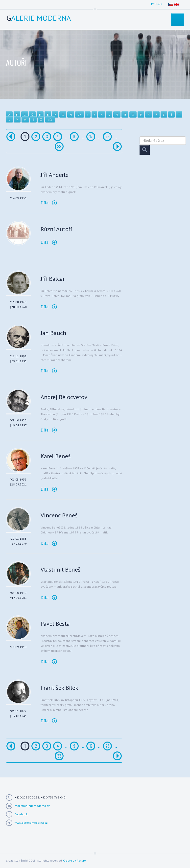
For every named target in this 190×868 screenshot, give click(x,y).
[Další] (117, 146)
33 (59, 146)
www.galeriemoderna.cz (31, 823)
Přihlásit (157, 4)
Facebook (21, 814)
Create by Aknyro (74, 860)
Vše (50, 119)
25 (107, 137)
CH (80, 114)
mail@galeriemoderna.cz (32, 806)
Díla (49, 203)
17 (91, 137)
